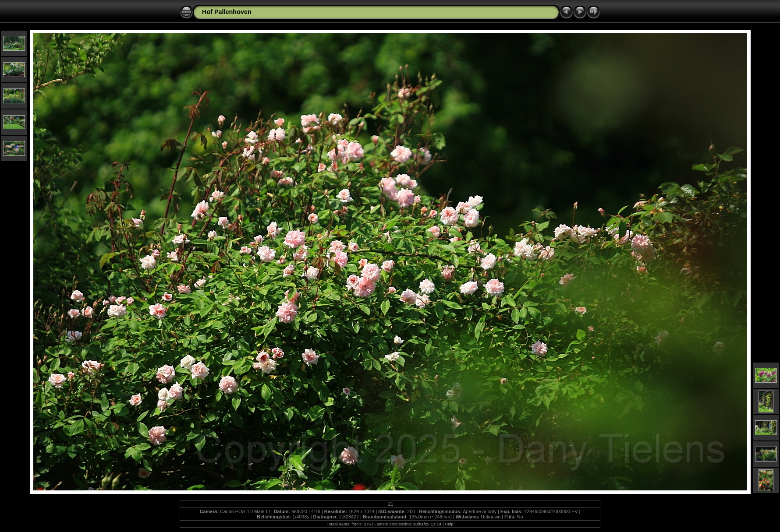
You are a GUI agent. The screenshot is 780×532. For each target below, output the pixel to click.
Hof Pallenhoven (227, 12)
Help (449, 524)
